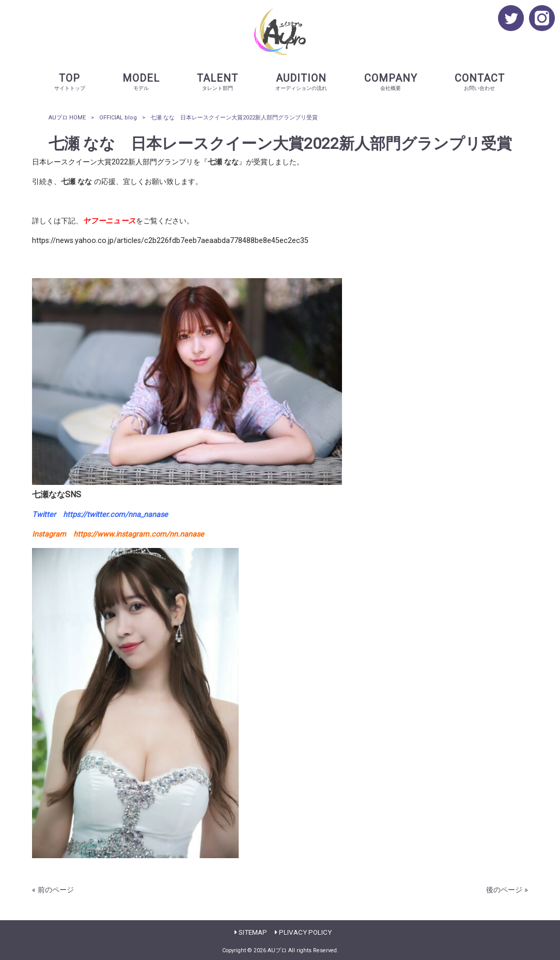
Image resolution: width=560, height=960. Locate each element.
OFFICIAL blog (118, 118)
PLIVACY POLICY (305, 932)
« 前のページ (53, 890)
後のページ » (507, 890)
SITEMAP (253, 932)
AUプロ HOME (67, 118)
